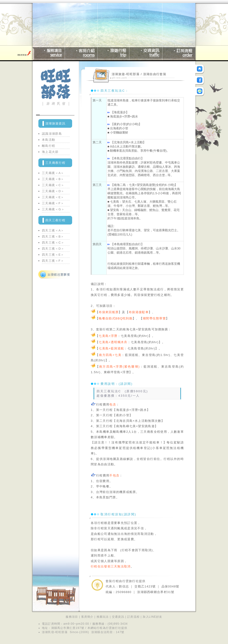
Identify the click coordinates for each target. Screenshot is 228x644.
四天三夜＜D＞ (53, 249)
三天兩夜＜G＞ (53, 209)
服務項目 (72, 617)
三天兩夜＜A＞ (53, 173)
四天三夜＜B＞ (53, 236)
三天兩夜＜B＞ (53, 179)
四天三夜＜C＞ (53, 243)
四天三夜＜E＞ (53, 255)
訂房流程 (133, 617)
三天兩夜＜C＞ (53, 185)
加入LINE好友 (152, 617)
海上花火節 (50, 152)
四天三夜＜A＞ (53, 230)
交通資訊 (118, 617)
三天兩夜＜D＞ (53, 191)
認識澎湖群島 (52, 134)
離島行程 (49, 146)
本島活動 (49, 140)
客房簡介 (87, 617)
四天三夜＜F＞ (53, 261)
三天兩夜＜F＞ (53, 203)
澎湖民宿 (48, 632)
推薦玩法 (103, 617)
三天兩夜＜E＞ (53, 197)
